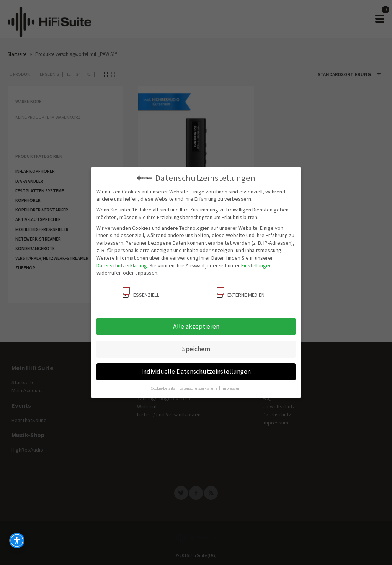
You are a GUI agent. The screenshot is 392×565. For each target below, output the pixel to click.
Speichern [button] (196, 349)
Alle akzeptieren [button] (196, 326)
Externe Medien (241, 293)
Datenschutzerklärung (122, 265)
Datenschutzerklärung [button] (199, 388)
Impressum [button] (232, 388)
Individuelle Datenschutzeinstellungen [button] (196, 372)
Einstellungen (256, 265)
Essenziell (141, 293)
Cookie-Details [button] (163, 388)
